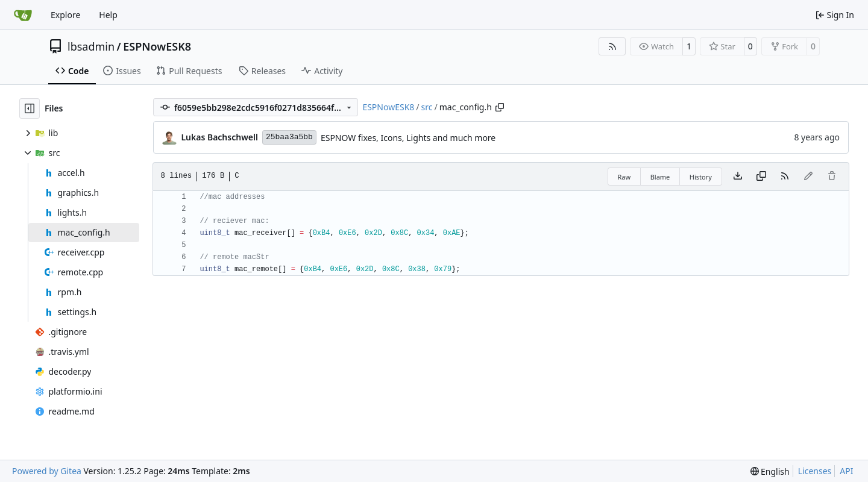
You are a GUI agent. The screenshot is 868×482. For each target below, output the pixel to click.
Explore (65, 15)
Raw (624, 177)
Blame (660, 177)
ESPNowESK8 (157, 46)
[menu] (770, 471)
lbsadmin (91, 46)
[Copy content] (761, 177)
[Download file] (738, 177)
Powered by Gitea (47, 471)
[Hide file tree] (30, 108)
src (427, 107)
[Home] (23, 15)
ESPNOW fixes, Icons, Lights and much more (408, 138)
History (701, 177)
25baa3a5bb (289, 137)
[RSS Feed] (612, 46)
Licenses (815, 471)
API (846, 471)
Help (108, 15)
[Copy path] (500, 107)
